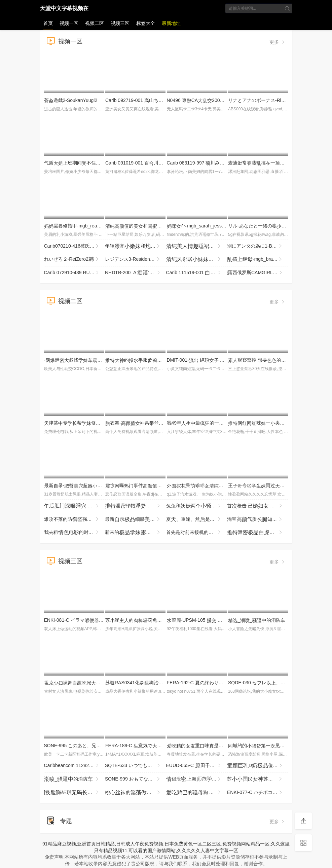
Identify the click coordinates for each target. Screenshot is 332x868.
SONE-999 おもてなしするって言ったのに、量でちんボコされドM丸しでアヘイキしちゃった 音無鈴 (136, 779)
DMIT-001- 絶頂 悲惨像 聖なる (215, 360)
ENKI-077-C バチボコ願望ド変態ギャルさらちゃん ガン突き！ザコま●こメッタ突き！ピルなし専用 (258, 793)
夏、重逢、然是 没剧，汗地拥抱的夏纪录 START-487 (197, 519)
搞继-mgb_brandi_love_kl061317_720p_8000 (258, 259)
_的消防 (72, 779)
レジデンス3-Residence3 (134, 259)
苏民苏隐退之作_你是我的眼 (258, 779)
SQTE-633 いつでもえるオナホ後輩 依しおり (136, 766)
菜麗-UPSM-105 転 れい (205, 620)
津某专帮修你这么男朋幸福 (101, 423)
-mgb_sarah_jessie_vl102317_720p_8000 (220, 226)
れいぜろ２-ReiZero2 (72, 259)
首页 (48, 23)
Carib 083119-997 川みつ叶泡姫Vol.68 (219, 163)
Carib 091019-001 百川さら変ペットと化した (160, 163)
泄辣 (258, 533)
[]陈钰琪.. (72, 793)
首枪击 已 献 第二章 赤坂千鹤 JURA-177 (258, 506)
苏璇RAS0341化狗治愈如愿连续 (158, 683)
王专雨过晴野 (266, 485)
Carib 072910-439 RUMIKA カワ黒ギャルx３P (75, 273)
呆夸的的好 (223, 485)
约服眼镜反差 (155, 360)
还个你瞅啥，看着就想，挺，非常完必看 (197, 246)
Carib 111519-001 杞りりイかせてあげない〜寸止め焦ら (197, 273)
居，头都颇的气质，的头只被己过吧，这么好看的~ (197, 259)
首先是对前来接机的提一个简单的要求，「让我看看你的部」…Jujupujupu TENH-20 (197, 533)
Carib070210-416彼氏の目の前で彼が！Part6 (75, 246)
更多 (278, 42)
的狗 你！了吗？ (197, 793)
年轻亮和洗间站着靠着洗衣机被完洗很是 (136, 246)
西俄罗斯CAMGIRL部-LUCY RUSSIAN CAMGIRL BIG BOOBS (258, 273)
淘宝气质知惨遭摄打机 (258, 519)
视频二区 (95, 23)
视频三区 (120, 23)
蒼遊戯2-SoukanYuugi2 (71, 100)
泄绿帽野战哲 (136, 506)
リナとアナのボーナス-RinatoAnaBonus (272, 100)
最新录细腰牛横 (136, 519)
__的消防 (257, 620)
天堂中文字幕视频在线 (64, 9)
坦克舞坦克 (77, 683)
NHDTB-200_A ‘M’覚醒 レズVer (136, 273)
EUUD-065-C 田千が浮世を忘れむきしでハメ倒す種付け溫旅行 (197, 766)
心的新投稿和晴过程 (136, 793)
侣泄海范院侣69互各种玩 (197, 779)
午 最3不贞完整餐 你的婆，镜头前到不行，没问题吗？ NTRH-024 (75, 506)
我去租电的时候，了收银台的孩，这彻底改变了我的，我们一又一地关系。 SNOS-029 (75, 533)
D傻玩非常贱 (258, 766)
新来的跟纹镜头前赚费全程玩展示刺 (136, 533)
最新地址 (171, 23)
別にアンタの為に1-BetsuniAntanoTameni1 (258, 246)
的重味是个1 (201, 746)
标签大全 (146, 23)
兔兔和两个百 (197, 506)
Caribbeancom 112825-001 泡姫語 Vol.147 (75, 766)
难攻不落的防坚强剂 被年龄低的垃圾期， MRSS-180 (75, 519)
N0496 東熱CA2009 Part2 (201, 100)
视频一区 (69, 23)
